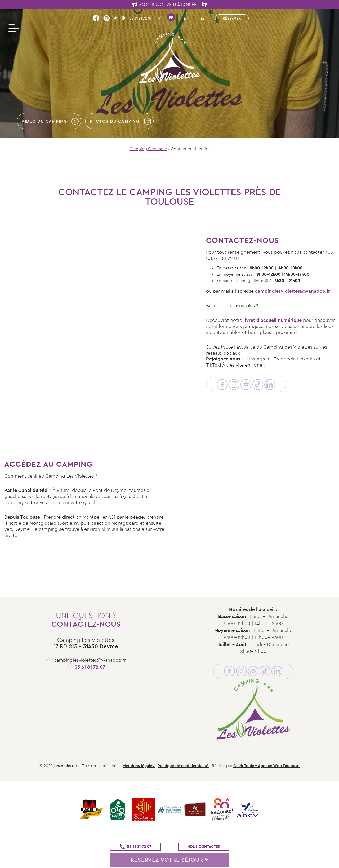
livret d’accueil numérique (273, 320)
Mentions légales (139, 766)
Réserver (232, 18)
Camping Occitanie (148, 149)
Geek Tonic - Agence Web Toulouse (266, 766)
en (186, 18)
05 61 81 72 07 (140, 18)
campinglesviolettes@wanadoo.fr (293, 291)
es (203, 18)
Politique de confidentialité (184, 766)
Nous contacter (204, 847)
